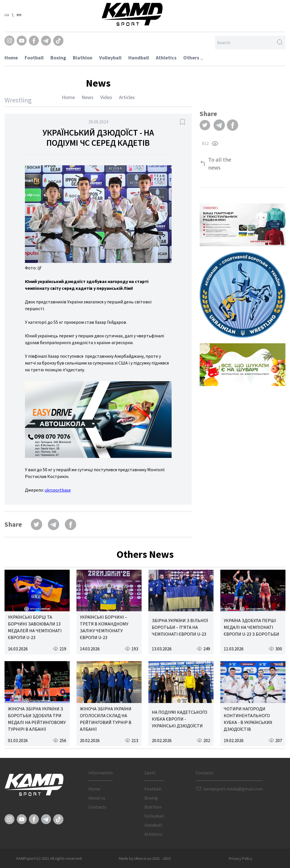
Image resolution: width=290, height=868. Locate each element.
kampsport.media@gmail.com (233, 789)
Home (11, 58)
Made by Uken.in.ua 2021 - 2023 (145, 858)
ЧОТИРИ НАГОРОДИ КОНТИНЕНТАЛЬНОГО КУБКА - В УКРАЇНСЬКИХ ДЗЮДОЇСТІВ (248, 719)
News (88, 97)
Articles (127, 97)
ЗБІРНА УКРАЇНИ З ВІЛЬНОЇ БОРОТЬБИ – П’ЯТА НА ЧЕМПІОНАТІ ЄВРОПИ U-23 (180, 627)
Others (193, 58)
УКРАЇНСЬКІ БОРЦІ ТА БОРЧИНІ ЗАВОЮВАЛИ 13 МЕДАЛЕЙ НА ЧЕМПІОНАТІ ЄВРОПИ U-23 (35, 627)
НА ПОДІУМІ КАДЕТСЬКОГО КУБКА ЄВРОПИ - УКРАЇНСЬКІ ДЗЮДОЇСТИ (180, 719)
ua (7, 14)
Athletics (166, 58)
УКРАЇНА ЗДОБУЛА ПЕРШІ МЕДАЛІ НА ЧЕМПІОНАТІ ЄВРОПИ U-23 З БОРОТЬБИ (251, 627)
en (19, 14)
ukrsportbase (58, 490)
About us (97, 798)
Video (106, 97)
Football (34, 58)
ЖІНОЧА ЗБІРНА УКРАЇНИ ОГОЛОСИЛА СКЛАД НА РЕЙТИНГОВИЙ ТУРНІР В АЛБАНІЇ (106, 719)
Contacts (97, 807)
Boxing (58, 58)
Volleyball (110, 58)
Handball (139, 58)
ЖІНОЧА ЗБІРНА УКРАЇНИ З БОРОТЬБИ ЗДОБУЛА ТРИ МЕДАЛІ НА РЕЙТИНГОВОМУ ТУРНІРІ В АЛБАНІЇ (37, 719)
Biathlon (83, 58)
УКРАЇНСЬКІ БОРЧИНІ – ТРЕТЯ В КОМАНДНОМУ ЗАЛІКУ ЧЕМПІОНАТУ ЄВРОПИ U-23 (104, 627)
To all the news (220, 163)
